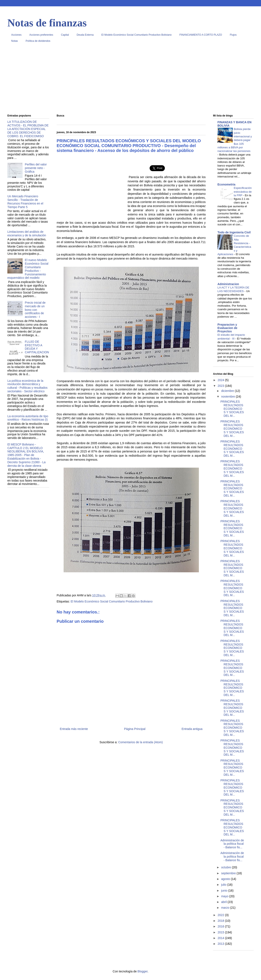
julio (224, 885)
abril (224, 902)
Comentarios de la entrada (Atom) (140, 742)
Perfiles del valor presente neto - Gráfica (36, 168)
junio (225, 891)
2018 (221, 921)
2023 (221, 386)
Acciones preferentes (41, 35)
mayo (225, 896)
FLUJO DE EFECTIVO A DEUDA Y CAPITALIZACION (37, 347)
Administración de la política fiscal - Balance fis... (232, 844)
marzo (226, 908)
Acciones (16, 35)
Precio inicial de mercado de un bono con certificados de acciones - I (35, 310)
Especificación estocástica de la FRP (243, 192)
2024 (221, 380)
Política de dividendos (38, 41)
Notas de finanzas (47, 23)
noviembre (228, 397)
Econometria (226, 184)
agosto (226, 879)
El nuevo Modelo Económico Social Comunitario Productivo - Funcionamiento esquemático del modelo (28, 269)
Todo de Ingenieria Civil (234, 232)
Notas (14, 41)
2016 (221, 926)
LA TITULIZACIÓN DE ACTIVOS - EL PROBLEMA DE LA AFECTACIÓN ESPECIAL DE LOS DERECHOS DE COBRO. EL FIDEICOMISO (28, 129)
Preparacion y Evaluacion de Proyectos (227, 328)
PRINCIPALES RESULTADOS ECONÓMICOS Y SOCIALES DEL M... (232, 409)
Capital (65, 35)
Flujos (233, 35)
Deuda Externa (85, 35)
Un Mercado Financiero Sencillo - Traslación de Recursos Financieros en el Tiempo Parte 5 (25, 202)
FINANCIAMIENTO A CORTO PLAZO (201, 35)
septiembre (229, 873)
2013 (221, 944)
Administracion (228, 284)
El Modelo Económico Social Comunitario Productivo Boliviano (137, 35)
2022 (221, 915)
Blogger (143, 971)
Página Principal (135, 729)
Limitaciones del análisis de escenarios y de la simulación (27, 233)
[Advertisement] (130, 80)
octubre (226, 867)
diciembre (228, 391)
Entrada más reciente (74, 729)
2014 (221, 938)
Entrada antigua (192, 729)
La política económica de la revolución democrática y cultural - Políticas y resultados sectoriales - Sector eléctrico (27, 386)
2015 (221, 932)
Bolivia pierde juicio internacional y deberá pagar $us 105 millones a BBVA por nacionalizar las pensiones (235, 140)
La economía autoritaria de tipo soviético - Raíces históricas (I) (28, 418)
